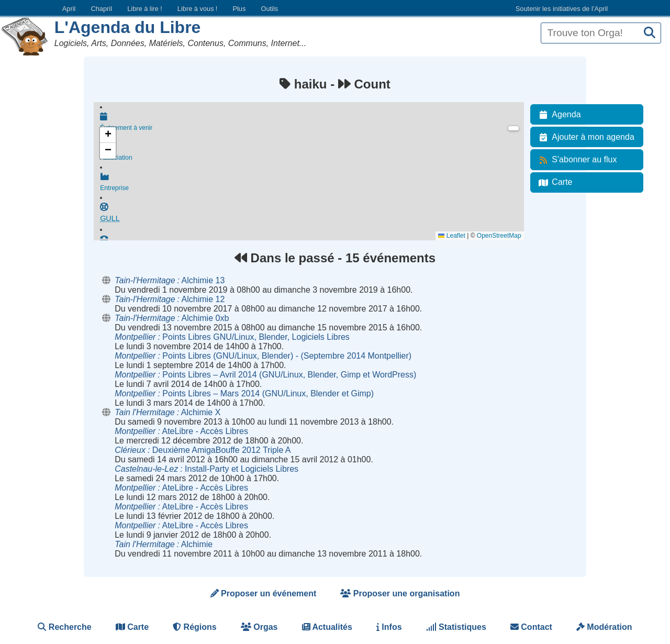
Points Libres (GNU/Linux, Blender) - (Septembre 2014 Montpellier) (263, 356)
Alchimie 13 (170, 280)
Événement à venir (312, 121)
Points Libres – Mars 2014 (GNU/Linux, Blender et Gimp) (244, 393)
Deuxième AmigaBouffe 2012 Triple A (203, 450)
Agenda (558, 115)
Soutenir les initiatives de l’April (562, 9)
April (69, 9)
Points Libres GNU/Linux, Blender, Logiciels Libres (232, 337)
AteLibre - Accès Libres (181, 431)
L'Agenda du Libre (128, 27)
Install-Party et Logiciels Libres (206, 469)
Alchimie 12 (170, 299)
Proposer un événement (264, 593)
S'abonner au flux (576, 160)
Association (312, 152)
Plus (239, 9)
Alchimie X (167, 412)
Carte (554, 182)
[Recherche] (650, 33)
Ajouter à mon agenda (584, 137)
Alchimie (164, 544)
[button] (108, 135)
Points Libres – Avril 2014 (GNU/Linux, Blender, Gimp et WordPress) (265, 375)
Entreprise (312, 183)
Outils (269, 9)
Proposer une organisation (400, 593)
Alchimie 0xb (172, 318)
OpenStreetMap (499, 236)
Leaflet (451, 236)
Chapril (102, 9)
